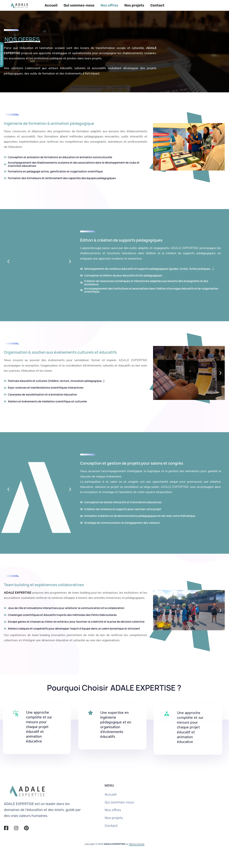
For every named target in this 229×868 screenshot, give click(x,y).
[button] (157, 147)
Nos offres (109, 5)
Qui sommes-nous (79, 5)
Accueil (51, 5)
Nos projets (134, 5)
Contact (157, 5)
